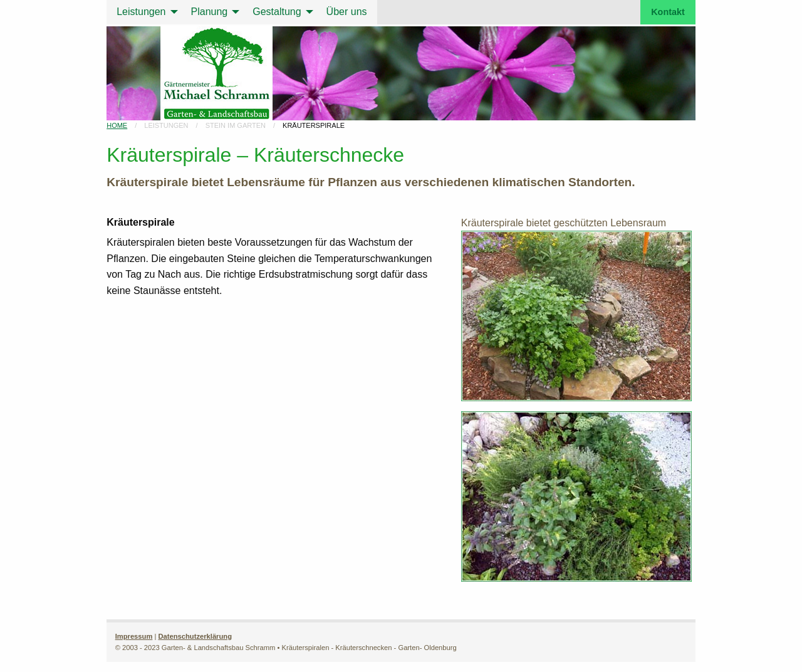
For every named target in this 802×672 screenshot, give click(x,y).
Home (117, 125)
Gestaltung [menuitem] (277, 12)
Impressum (134, 636)
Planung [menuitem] (210, 12)
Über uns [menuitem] (347, 12)
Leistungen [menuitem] (141, 12)
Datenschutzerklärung (195, 636)
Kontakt (668, 12)
